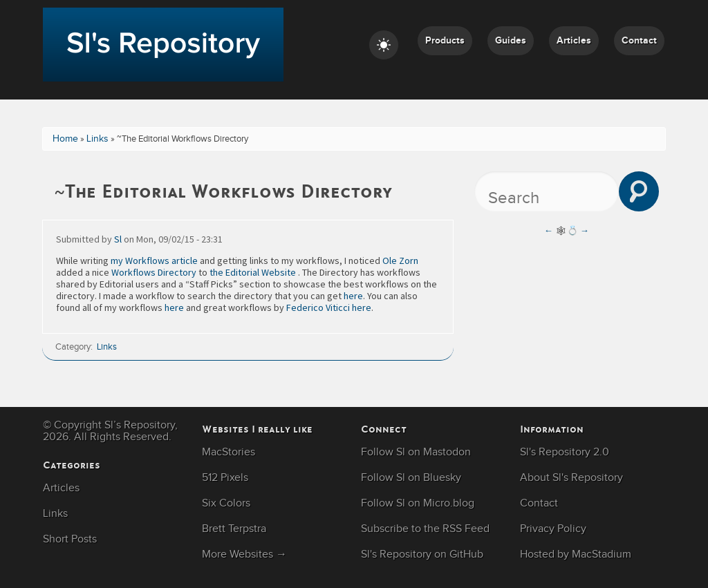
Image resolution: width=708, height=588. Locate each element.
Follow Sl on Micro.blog (418, 503)
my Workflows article (154, 260)
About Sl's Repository (571, 478)
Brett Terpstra (234, 529)
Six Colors (226, 503)
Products (445, 40)
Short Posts (70, 539)
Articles (574, 40)
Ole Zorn (400, 260)
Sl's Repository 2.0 (565, 452)
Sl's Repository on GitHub (422, 554)
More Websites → (244, 554)
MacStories (229, 452)
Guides (511, 40)
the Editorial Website (253, 272)
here (353, 296)
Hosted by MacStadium (576, 554)
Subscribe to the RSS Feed (425, 529)
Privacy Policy (553, 529)
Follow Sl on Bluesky (411, 478)
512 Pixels (225, 478)
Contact (639, 40)
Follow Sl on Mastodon (416, 452)
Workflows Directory (154, 272)
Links (97, 139)
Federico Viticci (318, 307)
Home (65, 139)
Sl (118, 239)
